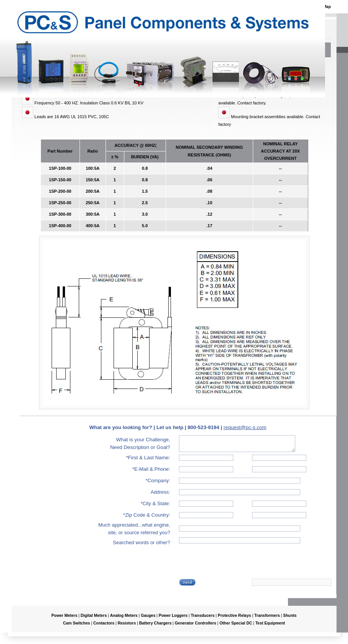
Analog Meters (124, 616)
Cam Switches (77, 623)
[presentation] (238, 563)
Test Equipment (270, 623)
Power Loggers (173, 616)
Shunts (290, 616)
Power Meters (64, 616)
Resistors (127, 623)
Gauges (148, 616)
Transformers (267, 616)
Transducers (203, 616)
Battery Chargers (155, 623)
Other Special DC (236, 623)
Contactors (104, 623)
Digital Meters (94, 616)
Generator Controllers (195, 623)
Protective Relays (234, 616)
